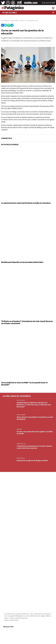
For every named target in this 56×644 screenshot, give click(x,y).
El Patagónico (5, 20)
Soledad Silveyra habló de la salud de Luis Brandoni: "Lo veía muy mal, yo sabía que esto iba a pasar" (34, 405)
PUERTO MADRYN (21, 415)
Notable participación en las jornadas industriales (22, 262)
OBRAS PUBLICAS (21, 444)
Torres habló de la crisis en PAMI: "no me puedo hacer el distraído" (24, 384)
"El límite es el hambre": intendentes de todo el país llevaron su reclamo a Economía (27, 322)
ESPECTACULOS (21, 400)
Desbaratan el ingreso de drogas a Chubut (32, 460)
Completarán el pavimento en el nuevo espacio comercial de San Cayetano (34, 447)
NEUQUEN (19, 429)
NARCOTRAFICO (21, 458)
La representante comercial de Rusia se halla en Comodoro (26, 203)
